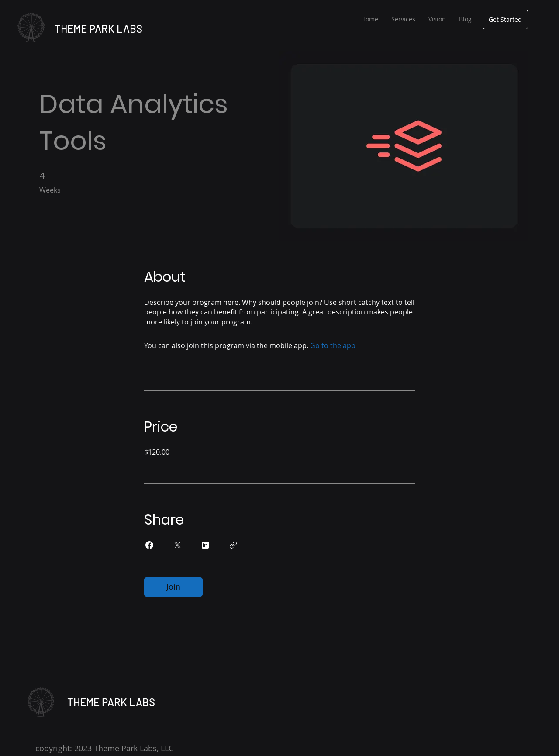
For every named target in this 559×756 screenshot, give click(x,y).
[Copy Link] (233, 545)
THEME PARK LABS (98, 29)
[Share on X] (177, 545)
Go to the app (333, 345)
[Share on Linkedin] (205, 545)
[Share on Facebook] (149, 545)
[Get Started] (505, 19)
